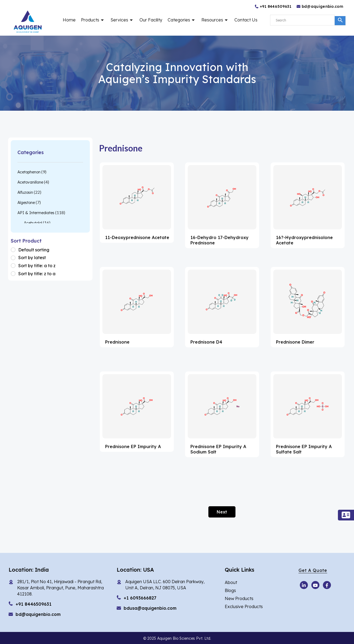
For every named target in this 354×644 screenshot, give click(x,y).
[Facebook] (327, 585)
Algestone (26, 203)
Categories (182, 20)
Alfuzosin (25, 192)
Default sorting (34, 250)
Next (222, 512)
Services (122, 20)
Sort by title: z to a (37, 274)
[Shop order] (14, 250)
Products (93, 20)
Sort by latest (32, 258)
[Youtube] (304, 585)
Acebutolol (33, 223)
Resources (215, 20)
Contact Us (246, 20)
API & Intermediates (36, 213)
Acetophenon (29, 172)
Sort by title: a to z (37, 266)
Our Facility (151, 20)
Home (69, 20)
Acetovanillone (30, 182)
